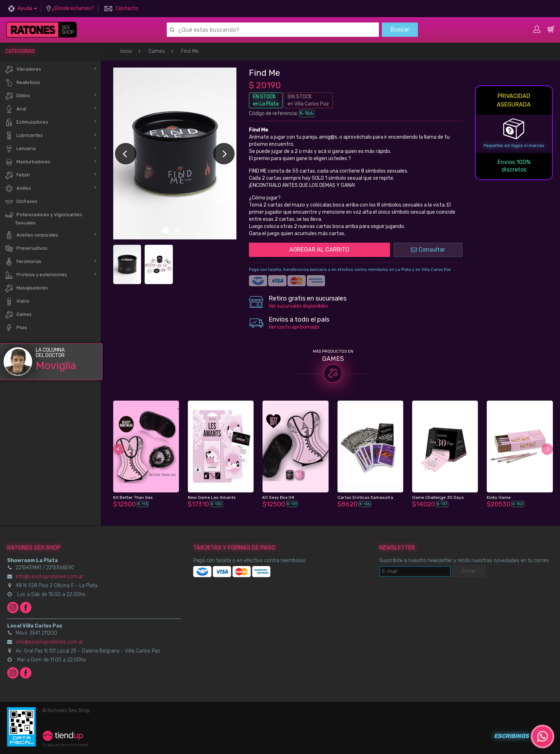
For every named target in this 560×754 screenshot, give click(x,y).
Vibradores (23, 70)
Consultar (428, 250)
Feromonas (23, 262)
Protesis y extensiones (36, 275)
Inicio (126, 51)
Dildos (17, 96)
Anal (16, 109)
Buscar (400, 29)
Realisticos (22, 83)
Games (157, 51)
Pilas (16, 328)
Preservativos (26, 249)
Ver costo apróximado (294, 327)
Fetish (17, 175)
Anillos (18, 188)
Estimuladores (26, 122)
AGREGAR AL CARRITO (319, 250)
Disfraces (21, 202)
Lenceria (20, 149)
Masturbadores (27, 162)
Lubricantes (24, 136)
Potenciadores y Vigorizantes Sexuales (43, 218)
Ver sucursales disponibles (298, 306)
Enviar (469, 571)
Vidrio (17, 301)
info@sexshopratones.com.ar (49, 577)
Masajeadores (26, 288)
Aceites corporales (31, 235)
